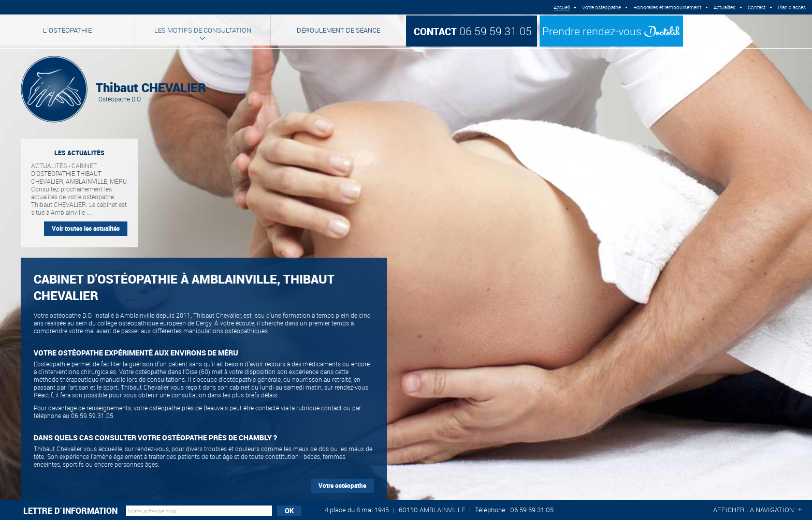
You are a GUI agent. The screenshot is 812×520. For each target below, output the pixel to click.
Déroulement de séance (338, 30)
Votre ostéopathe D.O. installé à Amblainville (94, 315)
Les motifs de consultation (203, 30)
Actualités (724, 8)
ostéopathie (54, 364)
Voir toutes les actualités (86, 228)
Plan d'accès (792, 8)
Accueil (562, 8)
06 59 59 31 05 (473, 31)
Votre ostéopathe (601, 8)
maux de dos (311, 449)
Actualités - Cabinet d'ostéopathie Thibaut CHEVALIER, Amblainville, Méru (79, 174)
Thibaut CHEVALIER (113, 76)
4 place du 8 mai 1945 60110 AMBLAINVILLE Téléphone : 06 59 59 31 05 (439, 510)
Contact (757, 8)
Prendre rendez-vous (611, 31)
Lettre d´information (70, 511)
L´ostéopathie (67, 30)
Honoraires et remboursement (667, 8)
